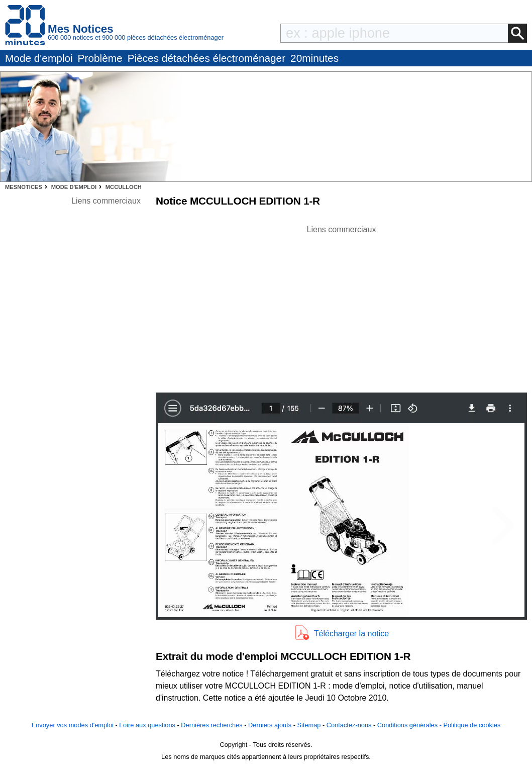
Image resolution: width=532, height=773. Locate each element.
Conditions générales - (410, 725)
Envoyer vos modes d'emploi (73, 725)
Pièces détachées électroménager (206, 58)
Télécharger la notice (351, 634)
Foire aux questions (147, 725)
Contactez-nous (349, 725)
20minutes (314, 58)
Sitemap (309, 725)
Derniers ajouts (270, 725)
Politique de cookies (472, 725)
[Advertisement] (342, 306)
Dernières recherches (211, 725)
